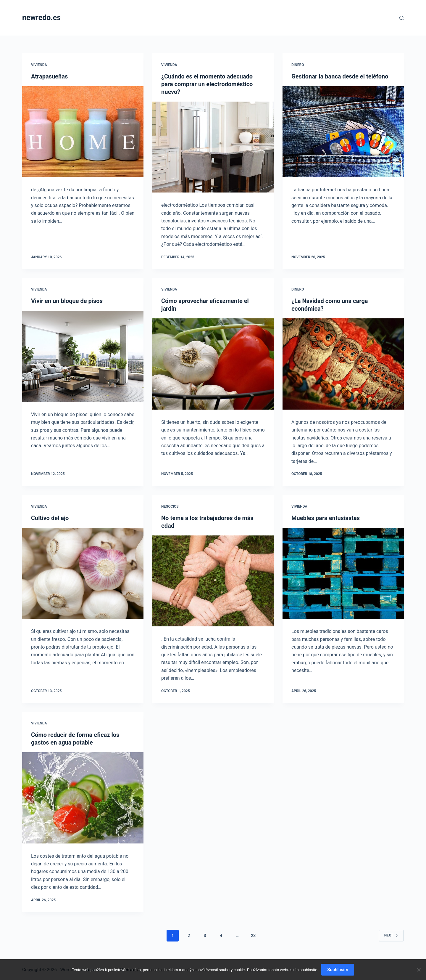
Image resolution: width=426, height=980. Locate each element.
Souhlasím (338, 970)
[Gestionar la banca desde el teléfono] (343, 132)
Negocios (170, 506)
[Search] (402, 18)
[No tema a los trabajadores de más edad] (213, 581)
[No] (419, 970)
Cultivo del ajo (50, 518)
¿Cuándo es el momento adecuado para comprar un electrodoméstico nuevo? (207, 84)
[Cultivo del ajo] (83, 573)
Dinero (298, 65)
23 (253, 936)
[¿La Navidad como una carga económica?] (343, 364)
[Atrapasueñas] (83, 132)
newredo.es (41, 18)
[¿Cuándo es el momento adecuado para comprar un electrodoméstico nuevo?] (213, 147)
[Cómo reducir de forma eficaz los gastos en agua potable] (83, 798)
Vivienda (39, 65)
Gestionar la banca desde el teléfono (340, 76)
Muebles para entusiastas (326, 518)
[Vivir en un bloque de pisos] (83, 356)
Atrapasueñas (49, 76)
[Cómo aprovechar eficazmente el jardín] (213, 364)
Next (391, 935)
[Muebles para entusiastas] (343, 573)
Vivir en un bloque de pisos (67, 301)
